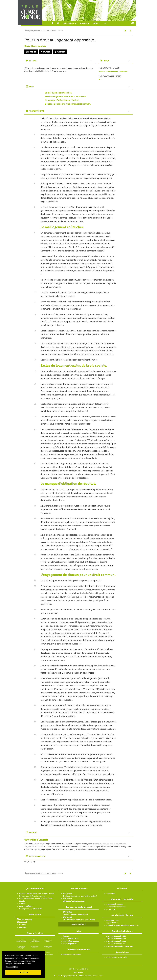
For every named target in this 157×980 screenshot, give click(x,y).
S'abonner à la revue (115, 904)
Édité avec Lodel (85, 976)
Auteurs (66, 936)
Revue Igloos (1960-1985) (117, 957)
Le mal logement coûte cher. (58, 93)
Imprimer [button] (31, 52)
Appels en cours (113, 920)
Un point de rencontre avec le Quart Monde (37, 893)
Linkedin (23, 927)
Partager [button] (60, 52)
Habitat (102, 71)
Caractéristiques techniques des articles (123, 925)
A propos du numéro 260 (116, 936)
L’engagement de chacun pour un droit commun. (68, 104)
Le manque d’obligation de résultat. (62, 100)
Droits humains (112, 71)
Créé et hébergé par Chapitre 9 (65, 976)
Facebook (23, 922)
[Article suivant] (130, 31)
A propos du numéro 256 (116, 941)
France (102, 80)
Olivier (35, 46)
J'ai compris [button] (23, 972)
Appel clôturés (112, 923)
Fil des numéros (26, 919)
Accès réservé (98, 976)
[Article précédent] (125, 31)
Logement (123, 71)
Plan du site (78, 972)
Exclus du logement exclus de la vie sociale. (66, 96)
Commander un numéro (116, 907)
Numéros (85, 24)
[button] (58, 23)
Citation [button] (45, 52)
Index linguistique (70, 944)
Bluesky (23, 925)
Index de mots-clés (71, 939)
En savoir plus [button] (12, 967)
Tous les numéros (78, 924)
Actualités (111, 893)
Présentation (70, 24)
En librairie (111, 909)
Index (96, 24)
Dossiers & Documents (72, 954)
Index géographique (71, 941)
